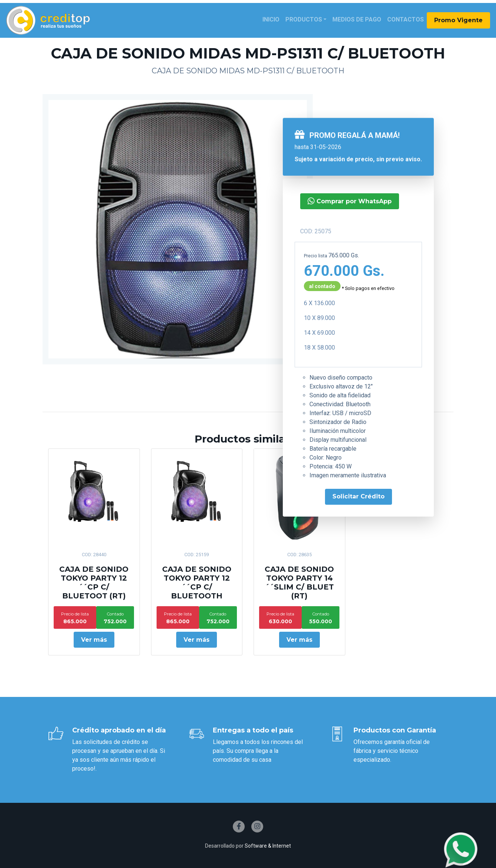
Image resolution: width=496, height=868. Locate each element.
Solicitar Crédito (358, 496)
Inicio (271, 19)
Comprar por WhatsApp (350, 201)
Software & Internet (268, 846)
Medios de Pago (357, 19)
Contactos (405, 19)
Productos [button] (304, 19)
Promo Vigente (458, 20)
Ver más (94, 640)
